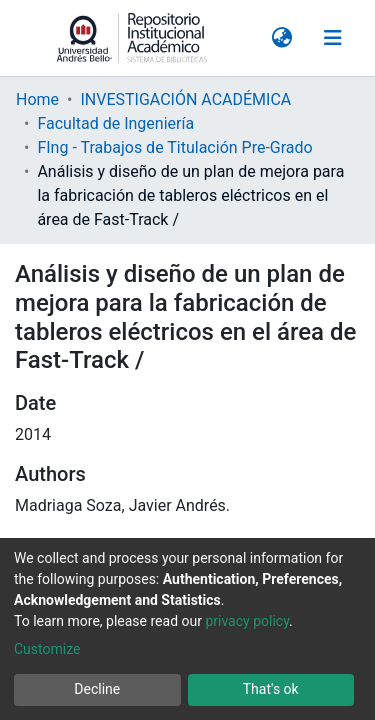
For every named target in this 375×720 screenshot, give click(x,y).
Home (37, 23)
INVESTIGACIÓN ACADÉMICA (185, 23)
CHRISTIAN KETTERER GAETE (122, 306)
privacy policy (247, 621)
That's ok (271, 689)
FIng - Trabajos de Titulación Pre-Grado (174, 71)
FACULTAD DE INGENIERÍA (109, 401)
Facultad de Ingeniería (115, 47)
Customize (47, 649)
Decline (97, 689)
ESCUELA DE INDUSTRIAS (107, 377)
